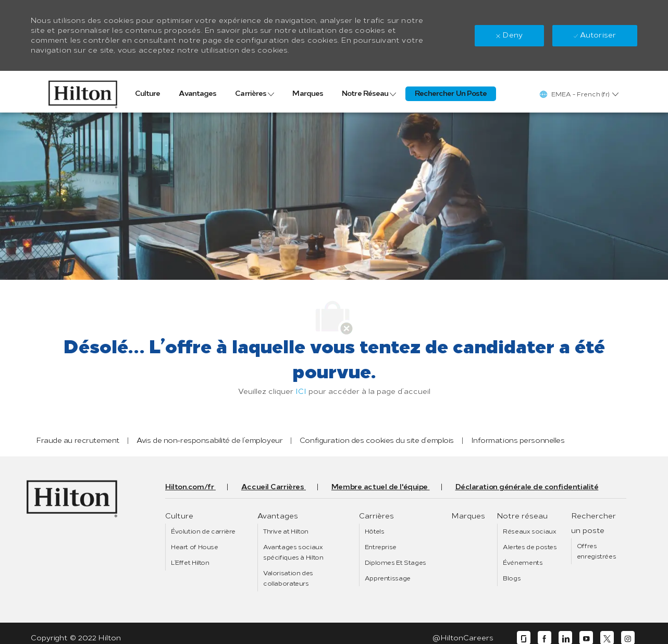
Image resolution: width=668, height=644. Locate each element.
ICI (301, 392)
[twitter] (607, 638)
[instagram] (628, 638)
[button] (579, 94)
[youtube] (586, 638)
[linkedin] (565, 638)
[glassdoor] (524, 638)
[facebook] (545, 638)
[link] (83, 92)
